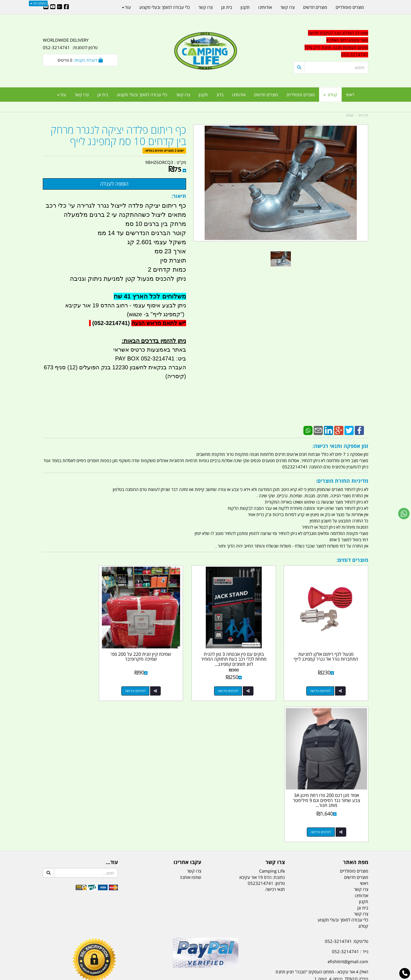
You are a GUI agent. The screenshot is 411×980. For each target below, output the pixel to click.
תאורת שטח (162, 947)
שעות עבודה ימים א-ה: (331, 838)
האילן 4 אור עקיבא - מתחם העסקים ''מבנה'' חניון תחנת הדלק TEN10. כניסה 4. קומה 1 (322, 825)
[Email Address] (46, 7)
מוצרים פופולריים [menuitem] (301, 95)
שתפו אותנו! (191, 726)
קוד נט (197, 976)
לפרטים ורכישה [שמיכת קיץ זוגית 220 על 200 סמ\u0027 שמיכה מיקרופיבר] (158, 681)
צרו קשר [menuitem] (183, 95)
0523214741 (261, 732)
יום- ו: (318, 867)
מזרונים (116, 947)
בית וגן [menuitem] (103, 95)
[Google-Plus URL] (60, 7)
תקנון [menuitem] (203, 95)
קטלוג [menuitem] (330, 95)
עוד (62, 95)
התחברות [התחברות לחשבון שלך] (38, 3)
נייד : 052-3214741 (350, 801)
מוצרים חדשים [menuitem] (266, 95)
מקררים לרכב (137, 947)
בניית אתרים (185, 976)
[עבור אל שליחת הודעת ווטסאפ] (404, 514)
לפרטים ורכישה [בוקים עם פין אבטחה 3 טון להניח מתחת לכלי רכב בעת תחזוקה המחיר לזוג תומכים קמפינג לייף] (241, 681)
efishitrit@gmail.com (348, 811)
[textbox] (317, 863)
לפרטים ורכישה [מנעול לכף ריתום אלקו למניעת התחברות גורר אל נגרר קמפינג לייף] (325, 681)
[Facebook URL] (67, 7)
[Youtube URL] (53, 7)
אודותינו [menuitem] (239, 95)
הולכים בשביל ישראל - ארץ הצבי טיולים (205, 832)
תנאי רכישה (275, 739)
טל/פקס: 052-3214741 (346, 791)
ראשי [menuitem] (350, 95)
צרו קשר (194, 720)
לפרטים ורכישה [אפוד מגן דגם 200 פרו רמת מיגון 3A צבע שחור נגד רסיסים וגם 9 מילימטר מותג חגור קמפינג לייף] (74, 681)
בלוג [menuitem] (220, 95)
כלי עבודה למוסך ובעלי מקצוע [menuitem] (142, 95)
